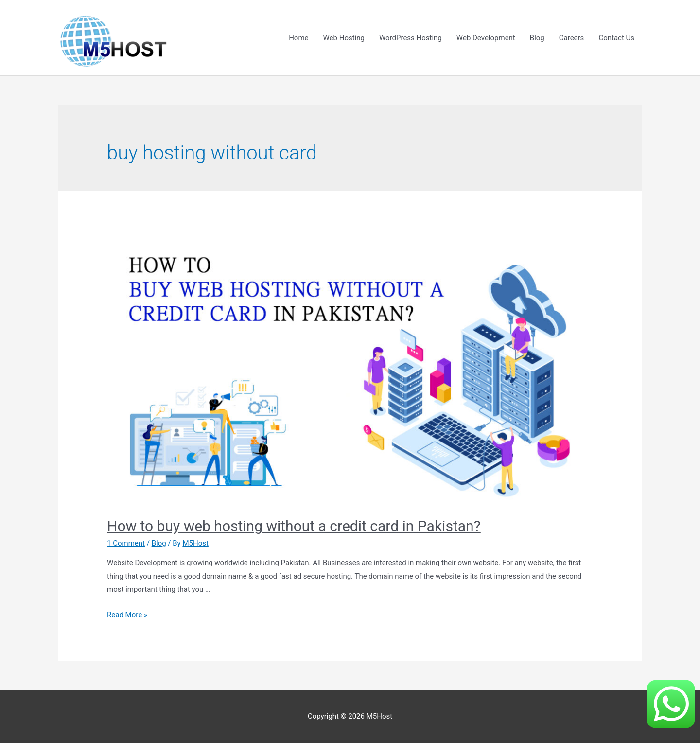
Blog (537, 38)
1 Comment (126, 543)
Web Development (486, 38)
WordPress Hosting (411, 38)
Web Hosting (344, 38)
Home (298, 38)
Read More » (127, 615)
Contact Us (616, 38)
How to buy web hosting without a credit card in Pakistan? (294, 526)
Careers (572, 38)
